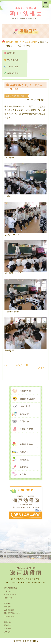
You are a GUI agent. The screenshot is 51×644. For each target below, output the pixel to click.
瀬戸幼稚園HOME (11, 588)
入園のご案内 (26, 429)
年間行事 (26, 422)
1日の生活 (26, 406)
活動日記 (19, 42)
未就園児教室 (26, 444)
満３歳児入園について (26, 437)
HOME (9, 42)
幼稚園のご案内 (26, 399)
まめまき (40, 368)
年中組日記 (32, 42)
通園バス (26, 452)
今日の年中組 (15, 67)
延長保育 (26, 414)
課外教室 (26, 459)
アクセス (26, 475)
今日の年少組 (15, 73)
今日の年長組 (15, 60)
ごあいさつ (26, 391)
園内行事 (15, 53)
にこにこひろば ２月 (17, 365)
